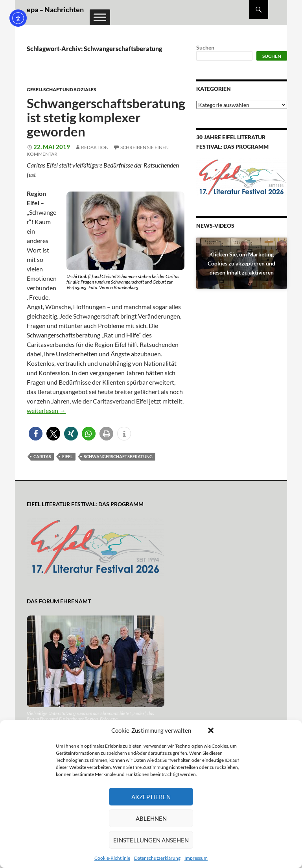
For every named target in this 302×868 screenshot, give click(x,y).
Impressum (196, 858)
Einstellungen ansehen (151, 840)
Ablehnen (151, 818)
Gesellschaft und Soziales (62, 89)
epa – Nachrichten (55, 9)
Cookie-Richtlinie (112, 858)
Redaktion (95, 147)
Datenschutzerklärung (157, 858)
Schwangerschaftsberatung (118, 456)
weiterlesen (46, 410)
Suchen (205, 47)
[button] (211, 730)
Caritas (42, 456)
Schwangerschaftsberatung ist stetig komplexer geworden (106, 117)
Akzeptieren (151, 797)
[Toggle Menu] (100, 17)
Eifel (67, 456)
